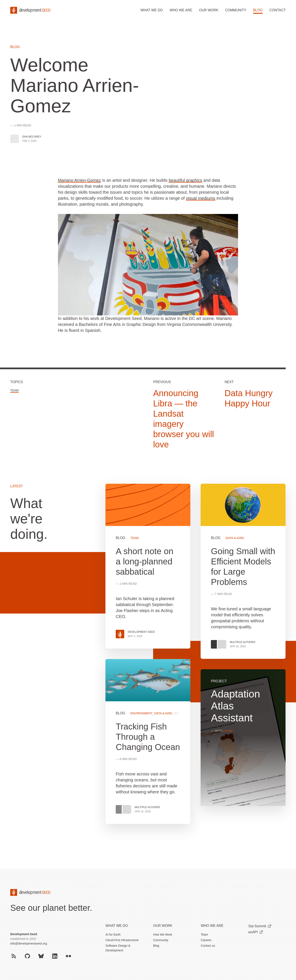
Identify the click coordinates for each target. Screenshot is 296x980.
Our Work (163, 926)
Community (236, 10)
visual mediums (201, 198)
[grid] (196, 659)
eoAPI (256, 932)
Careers (206, 940)
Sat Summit (260, 926)
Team (14, 390)
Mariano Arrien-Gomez (79, 180)
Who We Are (212, 926)
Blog (258, 10)
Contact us (208, 946)
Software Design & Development (118, 948)
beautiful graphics (186, 180)
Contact (278, 10)
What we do (152, 10)
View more (148, 742)
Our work (209, 10)
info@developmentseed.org (29, 943)
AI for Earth (113, 935)
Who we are (181, 10)
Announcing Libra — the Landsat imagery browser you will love (184, 419)
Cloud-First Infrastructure (122, 940)
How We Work (163, 935)
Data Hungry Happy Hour (249, 398)
